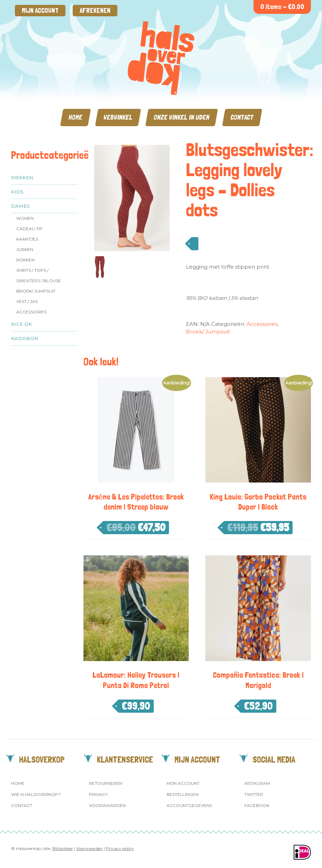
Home (75, 117)
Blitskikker (63, 848)
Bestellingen (182, 794)
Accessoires (31, 312)
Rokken (25, 260)
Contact (242, 117)
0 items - (282, 7)
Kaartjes (27, 239)
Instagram (257, 783)
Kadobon (25, 338)
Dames (20, 206)
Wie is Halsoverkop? (36, 794)
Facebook (257, 805)
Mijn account (40, 11)
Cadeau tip (29, 229)
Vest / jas (27, 301)
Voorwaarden (107, 805)
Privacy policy (120, 848)
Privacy (98, 794)
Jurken (25, 249)
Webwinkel (118, 117)
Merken (22, 177)
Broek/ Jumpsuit (36, 291)
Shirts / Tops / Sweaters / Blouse (39, 275)
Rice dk (21, 324)
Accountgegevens (189, 805)
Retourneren (106, 783)
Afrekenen (95, 11)
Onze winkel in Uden (182, 117)
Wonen (25, 218)
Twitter (254, 794)
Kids (17, 192)
